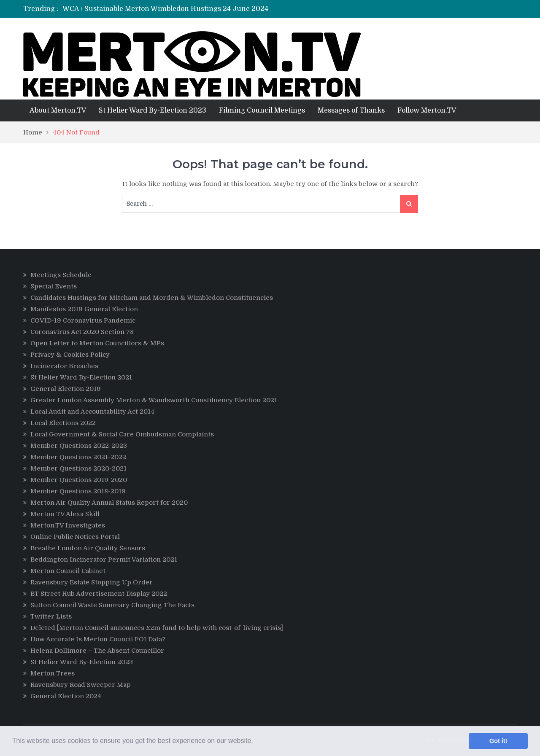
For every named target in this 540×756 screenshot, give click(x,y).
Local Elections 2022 (63, 423)
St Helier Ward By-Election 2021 (81, 377)
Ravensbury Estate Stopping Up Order (92, 582)
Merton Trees (53, 673)
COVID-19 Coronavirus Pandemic (83, 320)
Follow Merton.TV (427, 110)
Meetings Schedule (61, 275)
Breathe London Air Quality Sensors (88, 548)
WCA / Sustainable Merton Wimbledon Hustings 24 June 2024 (165, 9)
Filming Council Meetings (262, 110)
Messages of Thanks (351, 110)
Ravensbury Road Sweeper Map (81, 685)
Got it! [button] (498, 741)
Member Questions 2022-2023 (79, 446)
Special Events (54, 286)
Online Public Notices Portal (75, 537)
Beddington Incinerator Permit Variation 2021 (104, 560)
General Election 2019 (66, 389)
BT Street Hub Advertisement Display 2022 (99, 594)
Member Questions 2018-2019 (78, 491)
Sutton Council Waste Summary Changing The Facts (112, 605)
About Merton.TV (58, 110)
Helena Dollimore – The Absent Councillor (97, 651)
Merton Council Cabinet (68, 571)
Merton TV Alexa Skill (65, 514)
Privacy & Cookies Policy (70, 355)
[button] (256, 742)
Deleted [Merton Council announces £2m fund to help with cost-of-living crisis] (157, 628)
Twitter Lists (51, 616)
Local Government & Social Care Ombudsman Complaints (122, 434)
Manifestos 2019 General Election (84, 309)
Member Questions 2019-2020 (79, 480)
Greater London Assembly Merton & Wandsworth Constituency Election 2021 (154, 400)
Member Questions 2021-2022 (78, 457)
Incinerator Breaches (64, 366)
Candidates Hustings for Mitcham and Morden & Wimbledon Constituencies (152, 298)
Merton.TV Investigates (68, 525)
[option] (199, 9)
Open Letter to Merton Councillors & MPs (97, 343)
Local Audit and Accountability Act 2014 (92, 412)
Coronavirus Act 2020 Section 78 (82, 332)
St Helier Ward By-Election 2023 (153, 110)
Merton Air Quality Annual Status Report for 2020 (109, 503)
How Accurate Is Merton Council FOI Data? (98, 639)
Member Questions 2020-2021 (78, 468)
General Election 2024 (66, 696)
